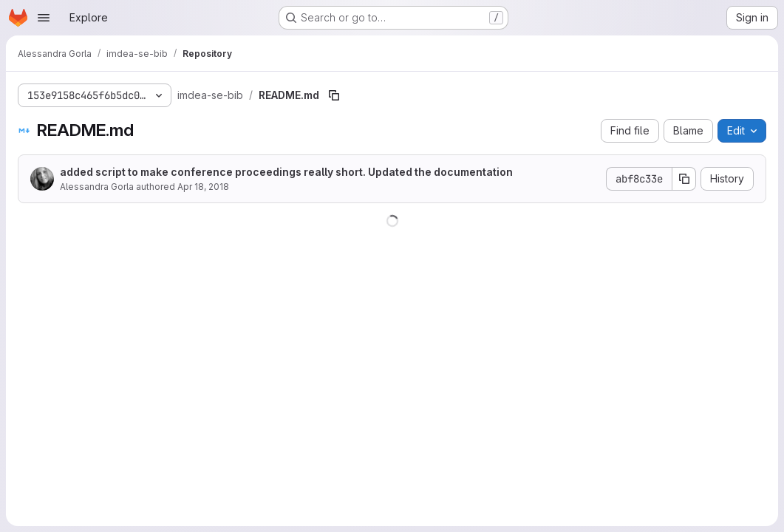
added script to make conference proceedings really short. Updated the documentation (286, 172)
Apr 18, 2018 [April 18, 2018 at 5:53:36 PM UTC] (203, 187)
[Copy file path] (334, 95)
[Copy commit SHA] (684, 179)
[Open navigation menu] (44, 18)
